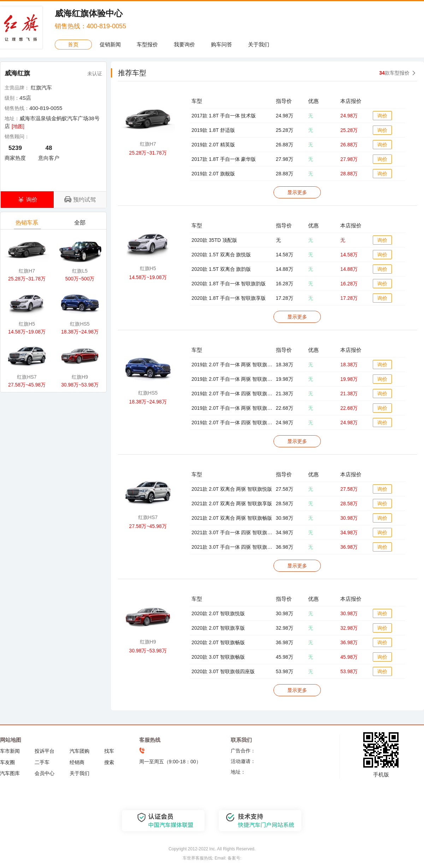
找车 (109, 751)
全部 (80, 224)
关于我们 (259, 44)
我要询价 (184, 44)
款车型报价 (394, 73)
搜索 (109, 762)
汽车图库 (10, 773)
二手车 (42, 762)
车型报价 (147, 44)
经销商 (77, 762)
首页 (73, 44)
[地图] (18, 126)
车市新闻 (10, 751)
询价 (382, 116)
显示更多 (297, 192)
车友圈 (7, 762)
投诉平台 (45, 751)
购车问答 (222, 44)
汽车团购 (79, 751)
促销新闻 (110, 44)
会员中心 (45, 773)
